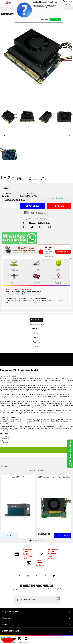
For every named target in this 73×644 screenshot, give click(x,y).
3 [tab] (36, 504)
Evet (56, 20)
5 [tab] (42, 504)
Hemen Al (59, 169)
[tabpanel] (18, 470)
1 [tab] (31, 504)
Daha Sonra (44, 20)
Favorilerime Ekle (45, 142)
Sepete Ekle (33, 169)
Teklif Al (10, 499)
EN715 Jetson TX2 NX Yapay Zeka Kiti (54, 440)
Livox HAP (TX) (18, 440)
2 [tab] (33, 504)
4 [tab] (39, 504)
